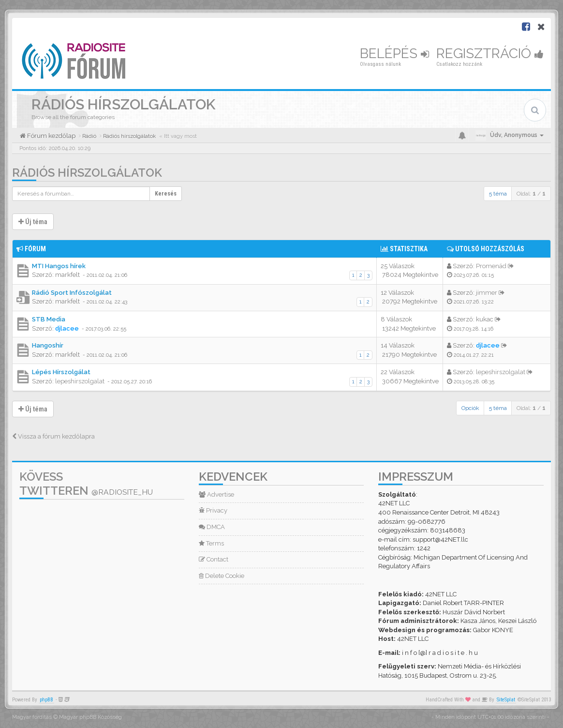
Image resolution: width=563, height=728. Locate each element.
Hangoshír (48, 345)
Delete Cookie (222, 576)
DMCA (212, 527)
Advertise (216, 494)
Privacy (213, 510)
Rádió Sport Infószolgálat (72, 293)
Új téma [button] (33, 222)
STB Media (49, 319)
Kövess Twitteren (86, 484)
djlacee (67, 328)
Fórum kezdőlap (51, 136)
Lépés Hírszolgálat (61, 372)
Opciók (470, 408)
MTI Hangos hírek (59, 266)
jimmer (487, 293)
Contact (214, 559)
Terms (211, 543)
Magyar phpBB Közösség (90, 717)
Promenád (491, 266)
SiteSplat (506, 700)
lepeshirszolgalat (80, 381)
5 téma (498, 194)
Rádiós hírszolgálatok (87, 173)
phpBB (46, 700)
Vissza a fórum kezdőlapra (53, 436)
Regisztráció (490, 53)
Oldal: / (531, 194)
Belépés (394, 53)
